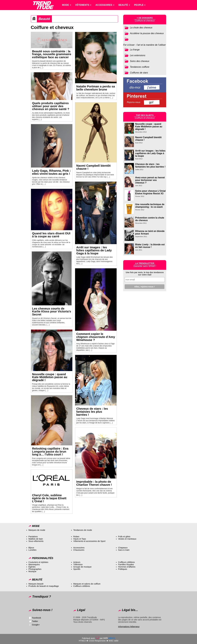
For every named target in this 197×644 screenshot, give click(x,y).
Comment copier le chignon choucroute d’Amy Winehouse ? (96, 337)
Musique (32, 571)
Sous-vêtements (36, 541)
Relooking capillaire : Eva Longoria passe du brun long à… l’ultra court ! (50, 451)
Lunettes (32, 550)
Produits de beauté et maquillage (44, 586)
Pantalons (33, 537)
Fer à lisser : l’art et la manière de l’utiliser (144, 45)
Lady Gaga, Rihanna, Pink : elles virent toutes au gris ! (51, 172)
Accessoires (79, 548)
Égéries (32, 567)
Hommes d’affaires (127, 567)
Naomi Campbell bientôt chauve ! (93, 167)
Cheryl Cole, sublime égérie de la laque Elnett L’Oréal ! (49, 498)
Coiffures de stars (139, 73)
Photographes (35, 569)
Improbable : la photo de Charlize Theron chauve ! (94, 483)
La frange (135, 50)
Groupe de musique (82, 567)
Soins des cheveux (139, 61)
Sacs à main (124, 550)
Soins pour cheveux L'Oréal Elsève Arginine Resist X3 (150, 192)
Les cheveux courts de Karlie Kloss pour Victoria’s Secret (52, 311)
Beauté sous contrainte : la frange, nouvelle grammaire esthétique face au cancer (52, 54)
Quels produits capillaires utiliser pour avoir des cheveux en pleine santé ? (51, 106)
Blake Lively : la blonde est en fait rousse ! (150, 246)
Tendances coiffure (140, 67)
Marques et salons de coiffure (87, 584)
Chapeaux (123, 548)
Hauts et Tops (80, 539)
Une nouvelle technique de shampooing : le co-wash (150, 206)
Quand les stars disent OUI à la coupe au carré (51, 235)
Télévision (78, 564)
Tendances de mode (83, 530)
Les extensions (138, 55)
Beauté (44, 19)
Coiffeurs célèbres (127, 562)
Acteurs (77, 562)
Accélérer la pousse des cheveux (147, 33)
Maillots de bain (36, 539)
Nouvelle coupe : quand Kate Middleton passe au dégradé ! (50, 377)
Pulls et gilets (124, 537)
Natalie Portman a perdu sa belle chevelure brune (96, 88)
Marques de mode (37, 530)
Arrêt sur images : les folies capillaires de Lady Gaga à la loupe (94, 250)
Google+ (36, 625)
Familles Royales (126, 564)
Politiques (123, 569)
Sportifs (77, 569)
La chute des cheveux (141, 28)
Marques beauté (36, 584)
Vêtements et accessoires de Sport (89, 541)
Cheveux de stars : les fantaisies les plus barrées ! (92, 412)
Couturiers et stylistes (38, 562)
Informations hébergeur (129, 627)
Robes (76, 537)
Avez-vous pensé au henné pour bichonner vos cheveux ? (150, 180)
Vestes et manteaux (127, 539)
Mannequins (34, 564)
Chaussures (79, 550)
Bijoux (31, 548)
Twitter (35, 621)
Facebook (37, 618)
